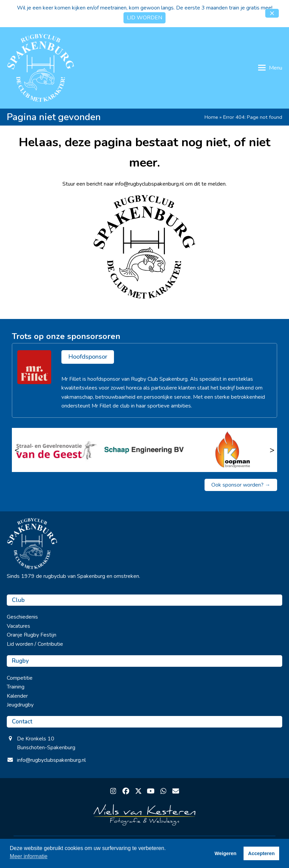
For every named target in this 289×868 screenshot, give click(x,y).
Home (211, 117)
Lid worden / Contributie (35, 644)
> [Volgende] (272, 450)
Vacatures (18, 626)
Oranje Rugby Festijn (32, 635)
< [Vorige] (17, 450)
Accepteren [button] (261, 853)
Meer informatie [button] (29, 856)
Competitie (20, 678)
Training (16, 687)
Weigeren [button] (226, 853)
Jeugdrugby (20, 705)
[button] (272, 13)
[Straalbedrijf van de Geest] (56, 450)
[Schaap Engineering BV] (145, 450)
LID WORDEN (144, 18)
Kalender (17, 696)
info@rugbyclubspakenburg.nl (51, 760)
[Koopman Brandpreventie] (233, 450)
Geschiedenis (22, 617)
